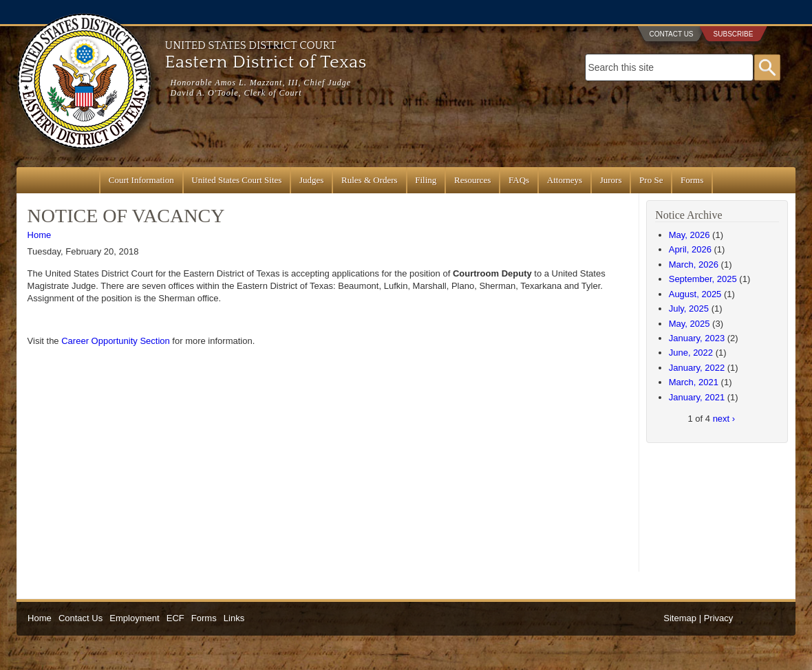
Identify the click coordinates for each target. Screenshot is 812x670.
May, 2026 (690, 235)
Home (40, 235)
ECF (175, 618)
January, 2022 (697, 368)
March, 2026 (694, 264)
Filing (426, 180)
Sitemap (680, 618)
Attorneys (565, 180)
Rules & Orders (370, 180)
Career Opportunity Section (116, 341)
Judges (311, 180)
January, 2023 (697, 338)
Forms (692, 180)
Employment (134, 618)
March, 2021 (694, 382)
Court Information (141, 180)
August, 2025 (695, 294)
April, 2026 (690, 249)
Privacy (719, 618)
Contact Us (671, 34)
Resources (472, 180)
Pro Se (651, 180)
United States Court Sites (236, 180)
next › (724, 419)
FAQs (519, 180)
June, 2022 (691, 353)
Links (234, 618)
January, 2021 (697, 397)
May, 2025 (690, 324)
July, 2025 (689, 309)
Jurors (611, 180)
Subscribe (734, 34)
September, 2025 (703, 279)
